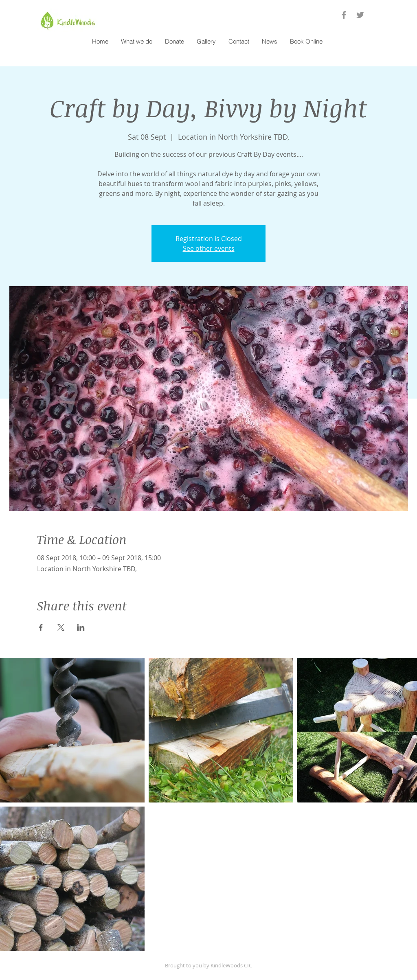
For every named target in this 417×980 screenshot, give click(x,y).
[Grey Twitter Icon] (360, 15)
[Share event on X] (61, 627)
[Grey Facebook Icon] (344, 15)
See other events (209, 248)
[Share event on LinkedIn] (81, 627)
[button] (136, 42)
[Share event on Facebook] (41, 627)
